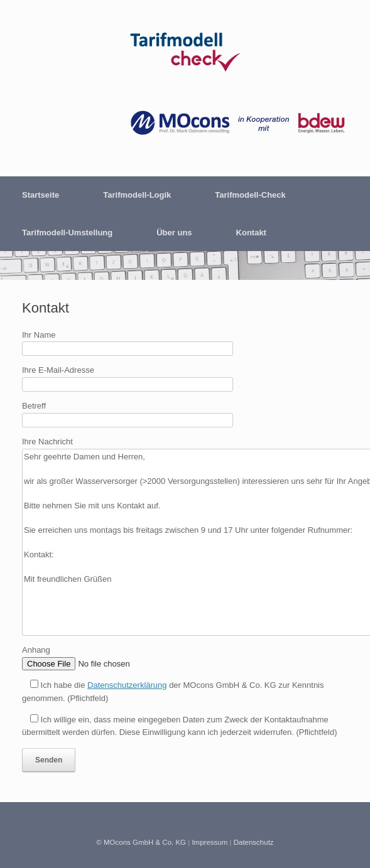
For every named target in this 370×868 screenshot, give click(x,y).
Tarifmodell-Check (250, 195)
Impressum (209, 842)
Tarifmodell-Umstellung (67, 233)
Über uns (174, 233)
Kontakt (251, 233)
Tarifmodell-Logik (137, 195)
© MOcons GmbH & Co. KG (141, 842)
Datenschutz (254, 842)
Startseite (41, 195)
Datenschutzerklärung (127, 685)
